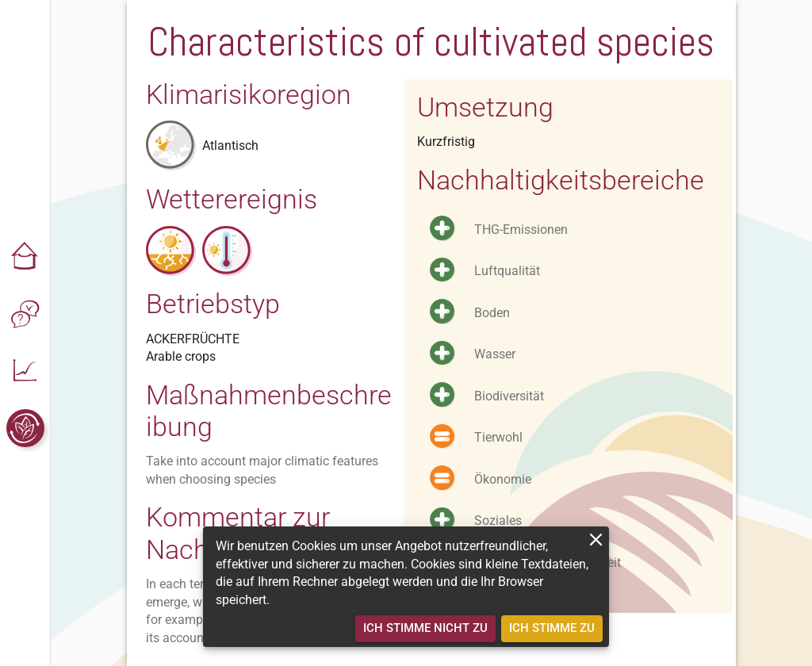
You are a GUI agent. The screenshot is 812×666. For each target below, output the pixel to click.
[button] (25, 257)
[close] (596, 540)
